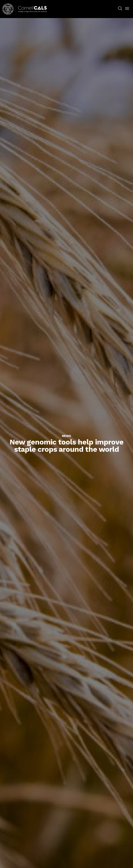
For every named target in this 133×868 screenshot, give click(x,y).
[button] (127, 9)
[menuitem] (120, 9)
